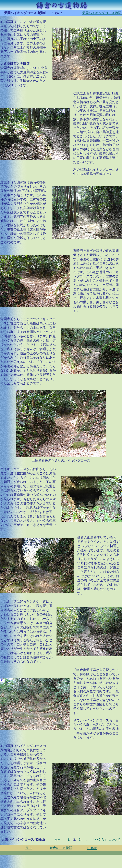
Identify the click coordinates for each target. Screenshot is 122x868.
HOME (92, 848)
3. (80, 840)
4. (86, 840)
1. (69, 840)
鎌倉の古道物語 (61, 848)
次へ (58, 840)
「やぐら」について (106, 840)
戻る (28, 848)
